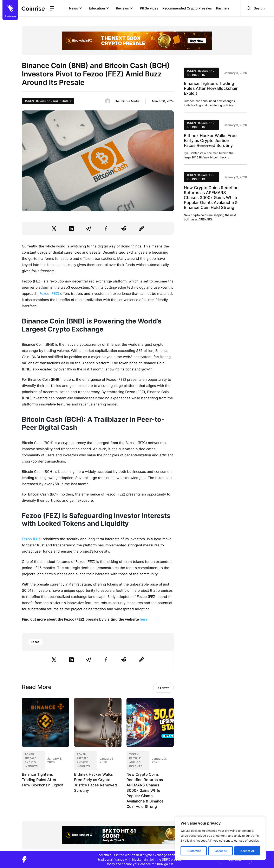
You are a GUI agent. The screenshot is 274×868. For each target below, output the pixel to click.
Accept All (247, 851)
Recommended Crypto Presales (187, 8)
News (75, 8)
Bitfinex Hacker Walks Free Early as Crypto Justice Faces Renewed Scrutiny (210, 141)
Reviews (124, 8)
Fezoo (35, 642)
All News (163, 688)
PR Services (149, 8)
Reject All (221, 851)
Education (99, 8)
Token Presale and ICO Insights (48, 101)
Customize (194, 851)
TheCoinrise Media (127, 101)
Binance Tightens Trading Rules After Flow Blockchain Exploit (43, 780)
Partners (223, 8)
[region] (220, 838)
